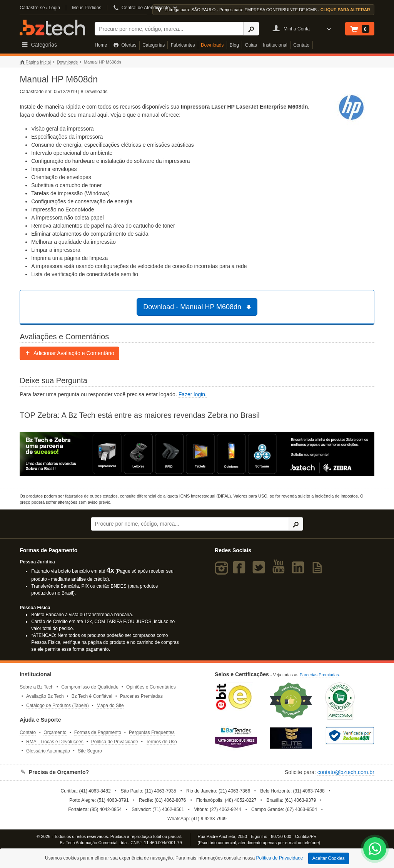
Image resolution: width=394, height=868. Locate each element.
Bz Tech (52, 28)
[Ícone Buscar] (251, 29)
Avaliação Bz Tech (45, 696)
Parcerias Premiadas (141, 696)
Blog (234, 45)
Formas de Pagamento (98, 732)
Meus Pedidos (87, 8)
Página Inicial (35, 62)
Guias (251, 45)
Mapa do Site (110, 705)
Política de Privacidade (115, 742)
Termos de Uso (161, 742)
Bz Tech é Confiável (92, 696)
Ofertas (125, 45)
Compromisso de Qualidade (90, 687)
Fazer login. (193, 394)
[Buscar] (169, 29)
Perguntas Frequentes (152, 732)
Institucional (275, 45)
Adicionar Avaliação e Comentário (69, 353)
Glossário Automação (48, 751)
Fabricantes (183, 45)
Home (101, 45)
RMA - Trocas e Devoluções (55, 742)
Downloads (212, 45)
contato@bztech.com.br (346, 772)
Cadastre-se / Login (40, 8)
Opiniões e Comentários (151, 687)
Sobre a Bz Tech (37, 687)
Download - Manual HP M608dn (198, 307)
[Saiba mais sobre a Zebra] (197, 454)
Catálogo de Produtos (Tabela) (58, 705)
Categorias (154, 45)
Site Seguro (90, 751)
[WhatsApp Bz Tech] (375, 850)
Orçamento (55, 732)
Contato (301, 45)
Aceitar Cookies (329, 858)
